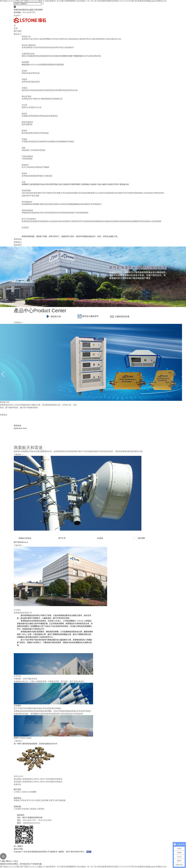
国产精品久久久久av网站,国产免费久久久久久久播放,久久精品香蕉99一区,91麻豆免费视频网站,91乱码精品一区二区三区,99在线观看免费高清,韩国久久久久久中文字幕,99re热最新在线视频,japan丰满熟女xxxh (83, 867)
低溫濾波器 (107, 221)
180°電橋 (41, 99)
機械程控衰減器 (68, 142)
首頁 (16, 28)
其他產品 (25, 227)
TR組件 (46, 167)
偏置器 (30, 124)
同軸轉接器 (26, 213)
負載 (23, 148)
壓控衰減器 (48, 142)
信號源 (24, 88)
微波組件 (25, 165)
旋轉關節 (47, 184)
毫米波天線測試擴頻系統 (91, 56)
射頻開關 (25, 62)
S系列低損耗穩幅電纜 (86, 193)
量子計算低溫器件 (29, 219)
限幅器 (30, 159)
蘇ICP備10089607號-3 (75, 852)
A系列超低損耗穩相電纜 (31, 193)
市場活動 (25, 809)
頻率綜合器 (73, 90)
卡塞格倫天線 (123, 184)
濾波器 (24, 114)
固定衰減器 (39, 142)
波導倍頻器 (50, 47)
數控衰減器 (57, 142)
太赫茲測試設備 (28, 54)
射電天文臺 (54, 800)
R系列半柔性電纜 (32, 196)
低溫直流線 (57, 221)
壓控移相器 (35, 133)
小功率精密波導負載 (37, 150)
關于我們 (18, 31)
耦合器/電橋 (26, 96)
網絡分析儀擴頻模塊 (30, 56)
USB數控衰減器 (28, 142)
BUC (24, 167)
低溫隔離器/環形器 (137, 221)
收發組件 (70, 47)
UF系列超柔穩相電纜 (69, 193)
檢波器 (24, 173)
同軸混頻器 (35, 82)
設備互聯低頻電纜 (51, 204)
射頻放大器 (26, 36)
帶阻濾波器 (44, 116)
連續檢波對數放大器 (39, 176)
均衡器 (24, 159)
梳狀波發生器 (27, 90)
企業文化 (25, 792)
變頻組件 (40, 167)
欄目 (3, 861)
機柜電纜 (40, 204)
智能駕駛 (62, 800)
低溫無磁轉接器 (97, 221)
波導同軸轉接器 (82, 213)
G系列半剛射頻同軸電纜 (132, 193)
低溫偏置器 (35, 221)
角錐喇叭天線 (27, 184)
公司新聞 (18, 809)
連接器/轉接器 (27, 210)
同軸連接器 (35, 213)
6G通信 (38, 800)
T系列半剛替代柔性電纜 (50, 193)
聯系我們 (18, 245)
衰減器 (24, 139)
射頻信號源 (55, 90)
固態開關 (49, 65)
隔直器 (24, 124)
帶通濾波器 (35, 116)
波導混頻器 (41, 47)
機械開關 (25, 65)
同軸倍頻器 (26, 73)
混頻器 (24, 79)
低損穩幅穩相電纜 (29, 204)
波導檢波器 (26, 176)
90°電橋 (34, 99)
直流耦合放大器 (115, 39)
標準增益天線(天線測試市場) (62, 184)
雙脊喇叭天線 (79, 184)
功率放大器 (37, 39)
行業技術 (33, 809)
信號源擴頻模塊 (57, 56)
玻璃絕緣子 (71, 213)
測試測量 (45, 800)
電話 (15, 861)
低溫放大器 (149, 221)
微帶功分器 (26, 107)
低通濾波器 (26, 116)
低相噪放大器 (76, 39)
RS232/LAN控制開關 (37, 65)
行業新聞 (40, 809)
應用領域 (18, 239)
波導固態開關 (58, 65)
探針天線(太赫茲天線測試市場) (106, 184)
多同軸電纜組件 (85, 204)
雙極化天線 (89, 184)
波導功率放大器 (88, 39)
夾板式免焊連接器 (47, 213)
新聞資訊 (18, 242)
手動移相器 (44, 133)
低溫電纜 (158, 221)
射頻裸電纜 (26, 190)
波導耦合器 (26, 99)
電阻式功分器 (36, 107)
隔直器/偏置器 (27, 122)
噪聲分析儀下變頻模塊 (72, 56)
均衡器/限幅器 (27, 156)
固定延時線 (74, 204)
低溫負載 (87, 221)
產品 (9, 861)
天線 (23, 182)
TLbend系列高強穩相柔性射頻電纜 (108, 193)
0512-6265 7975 (29, 820)
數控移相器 (26, 133)
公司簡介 (17, 792)
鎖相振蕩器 (37, 90)
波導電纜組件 (96, 204)
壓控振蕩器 (64, 90)
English (18, 15)
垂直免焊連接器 (60, 213)
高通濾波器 (53, 116)
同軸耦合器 (58, 99)
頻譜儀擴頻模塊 (44, 56)
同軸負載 (25, 150)
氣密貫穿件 (78, 221)
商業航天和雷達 (20, 800)
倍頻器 (24, 71)
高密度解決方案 (68, 221)
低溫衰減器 (125, 221)
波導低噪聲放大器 (101, 39)
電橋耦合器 (49, 99)
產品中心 (18, 34)
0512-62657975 (29, 12)
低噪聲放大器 (27, 39)
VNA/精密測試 (63, 204)
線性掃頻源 (46, 90)
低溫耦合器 (116, 221)
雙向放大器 (66, 39)
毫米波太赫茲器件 (29, 45)
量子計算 (31, 800)
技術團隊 (33, 792)
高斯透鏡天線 (38, 184)
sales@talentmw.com (31, 823)
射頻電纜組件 (27, 202)
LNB (27, 167)
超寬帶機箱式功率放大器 (51, 39)
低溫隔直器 (26, 221)
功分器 (24, 105)
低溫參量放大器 (46, 221)
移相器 (24, 131)
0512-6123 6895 (45, 820)
